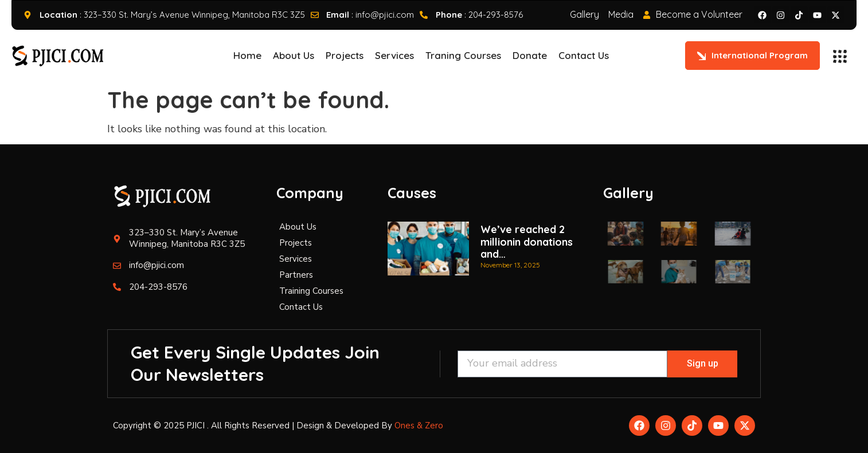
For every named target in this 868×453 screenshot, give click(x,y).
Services (394, 55)
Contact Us (584, 55)
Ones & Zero (419, 426)
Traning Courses (463, 55)
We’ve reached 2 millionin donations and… (527, 242)
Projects (345, 55)
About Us (294, 55)
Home (247, 55)
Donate (530, 55)
